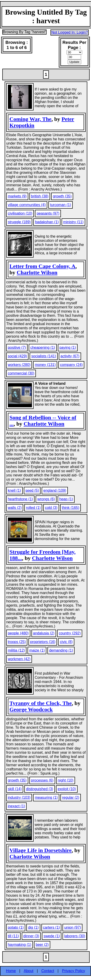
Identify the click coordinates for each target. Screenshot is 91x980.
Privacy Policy (74, 971)
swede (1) (52, 936)
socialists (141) (44, 356)
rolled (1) (33, 508)
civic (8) (66, 642)
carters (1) (52, 927)
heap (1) (66, 499)
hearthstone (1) (20, 499)
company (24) (71, 365)
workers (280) (19, 365)
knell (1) (14, 490)
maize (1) (37, 650)
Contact (48, 971)
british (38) (40, 196)
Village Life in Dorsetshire (41, 850)
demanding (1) (61, 650)
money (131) (45, 365)
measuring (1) (46, 797)
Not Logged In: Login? (70, 32)
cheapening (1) (43, 348)
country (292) (70, 633)
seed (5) (32, 490)
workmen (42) (19, 659)
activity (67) (70, 356)
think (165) (71, 508)
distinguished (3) (39, 789)
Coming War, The (31, 119)
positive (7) (17, 348)
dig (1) (33, 927)
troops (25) (17, 642)
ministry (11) (73, 222)
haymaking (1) (20, 945)
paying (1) (68, 348)
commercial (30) (21, 373)
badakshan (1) (47, 222)
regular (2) (71, 797)
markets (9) (17, 196)
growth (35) (62, 196)
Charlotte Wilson (37, 272)
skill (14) (15, 789)
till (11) (13, 936)
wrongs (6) (46, 499)
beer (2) (42, 945)
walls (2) (15, 508)
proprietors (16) (43, 642)
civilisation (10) (20, 213)
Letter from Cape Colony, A (42, 266)
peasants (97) (48, 213)
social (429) (17, 356)
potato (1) (16, 927)
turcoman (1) (61, 205)
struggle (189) (19, 222)
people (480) (18, 633)
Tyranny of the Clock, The (41, 703)
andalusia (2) (44, 633)
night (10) (66, 780)
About (29, 971)
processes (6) (42, 780)
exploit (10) (67, 789)
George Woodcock (31, 709)
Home (11, 971)
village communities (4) (27, 205)
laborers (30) (75, 936)
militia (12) (16, 650)
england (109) (55, 490)
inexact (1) (17, 806)
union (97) (72, 927)
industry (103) (19, 797)
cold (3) (51, 508)
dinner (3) (31, 936)
